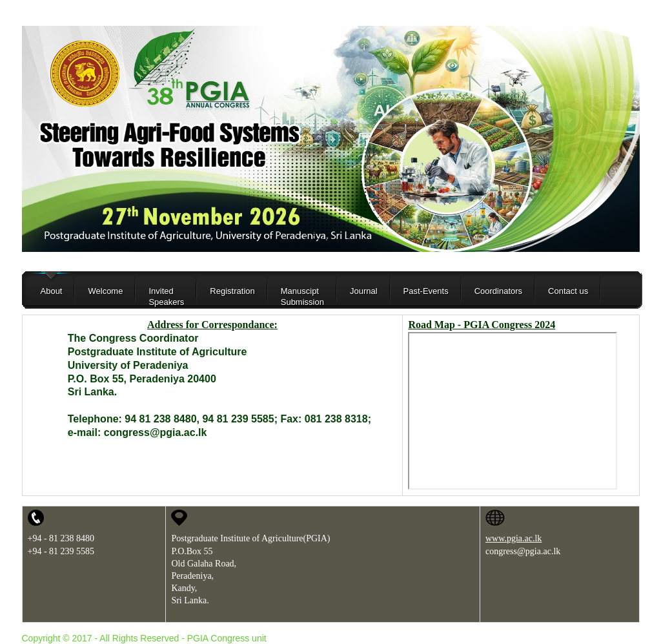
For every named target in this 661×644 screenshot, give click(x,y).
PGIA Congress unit (227, 638)
